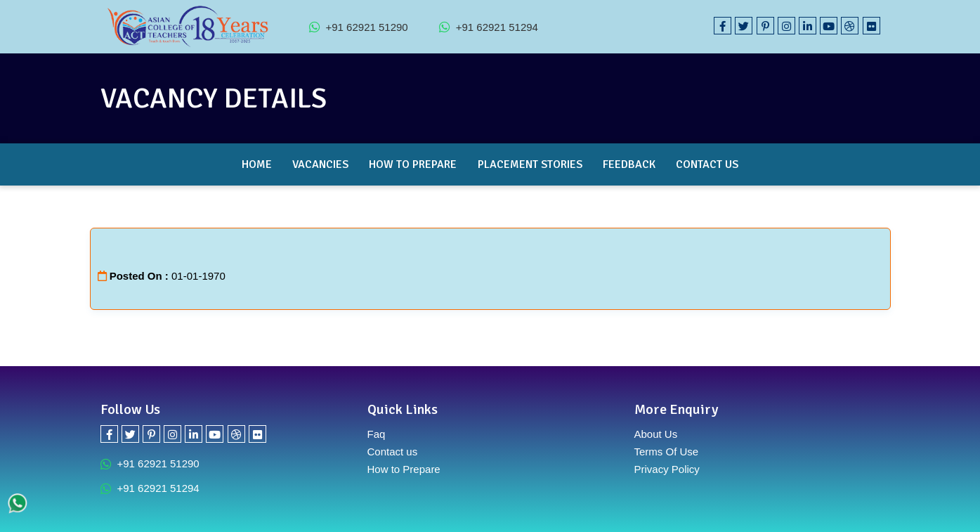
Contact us (393, 452)
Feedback (629, 164)
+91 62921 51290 (359, 27)
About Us (656, 434)
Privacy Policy (667, 469)
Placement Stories (530, 164)
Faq (377, 434)
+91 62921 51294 (489, 27)
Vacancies (320, 164)
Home (257, 164)
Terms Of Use (667, 452)
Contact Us (707, 164)
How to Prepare (413, 164)
